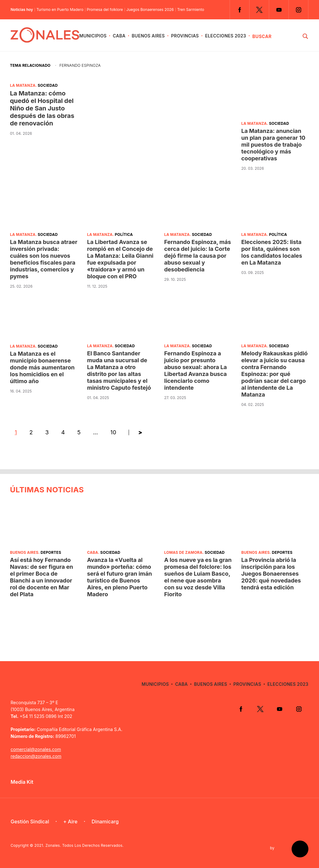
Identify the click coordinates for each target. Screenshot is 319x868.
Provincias (185, 36)
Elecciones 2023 (226, 36)
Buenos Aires (148, 36)
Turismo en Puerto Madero (60, 10)
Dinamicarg (105, 822)
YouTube (279, 10)
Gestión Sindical (30, 822)
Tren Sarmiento (191, 10)
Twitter (259, 10)
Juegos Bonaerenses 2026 (150, 10)
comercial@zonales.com (36, 749)
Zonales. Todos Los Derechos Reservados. (85, 845)
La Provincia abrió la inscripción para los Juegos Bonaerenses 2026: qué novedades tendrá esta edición (271, 574)
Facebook (240, 10)
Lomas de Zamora (183, 552)
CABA (119, 36)
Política (124, 234)
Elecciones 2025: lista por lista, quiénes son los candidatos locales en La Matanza (272, 252)
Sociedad (48, 85)
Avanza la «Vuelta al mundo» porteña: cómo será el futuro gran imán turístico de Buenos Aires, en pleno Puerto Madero (120, 577)
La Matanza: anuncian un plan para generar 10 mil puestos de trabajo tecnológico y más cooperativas (274, 145)
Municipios (93, 36)
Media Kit (22, 782)
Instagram (298, 10)
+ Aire (70, 822)
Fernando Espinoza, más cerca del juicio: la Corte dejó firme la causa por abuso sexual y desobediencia (198, 256)
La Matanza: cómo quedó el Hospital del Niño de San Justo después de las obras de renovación (42, 108)
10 (113, 432)
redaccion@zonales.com (36, 756)
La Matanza (23, 85)
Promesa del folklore (105, 10)
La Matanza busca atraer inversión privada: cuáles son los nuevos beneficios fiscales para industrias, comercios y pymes (44, 259)
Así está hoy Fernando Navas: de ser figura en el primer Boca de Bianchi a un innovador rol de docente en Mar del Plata (42, 577)
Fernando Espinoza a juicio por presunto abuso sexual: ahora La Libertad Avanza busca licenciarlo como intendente (195, 371)
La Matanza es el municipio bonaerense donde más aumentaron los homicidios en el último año (42, 367)
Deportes (51, 552)
